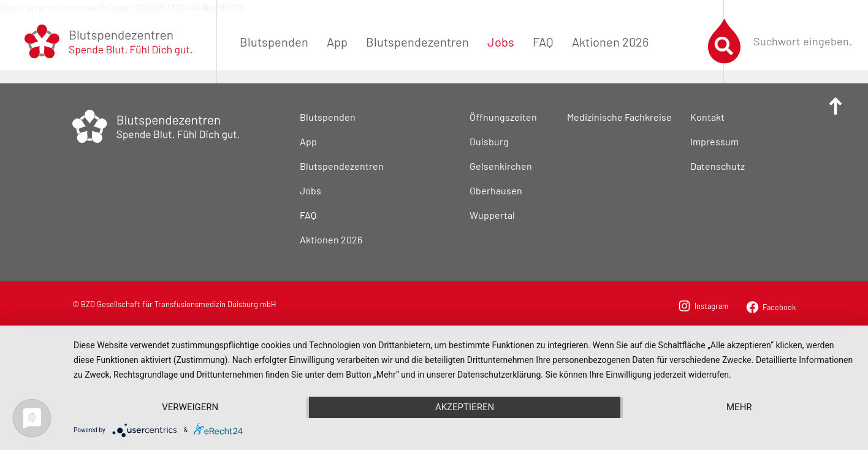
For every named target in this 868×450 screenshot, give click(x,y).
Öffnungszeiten (503, 117)
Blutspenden (274, 42)
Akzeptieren (465, 407)
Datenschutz (718, 166)
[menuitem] (274, 42)
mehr (739, 407)
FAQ (543, 42)
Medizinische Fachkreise (619, 117)
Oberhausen (496, 190)
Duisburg (489, 141)
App (337, 42)
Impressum (714, 141)
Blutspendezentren (417, 42)
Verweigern (190, 407)
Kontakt (707, 117)
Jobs (501, 42)
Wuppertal (492, 215)
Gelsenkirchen (501, 166)
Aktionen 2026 (610, 42)
